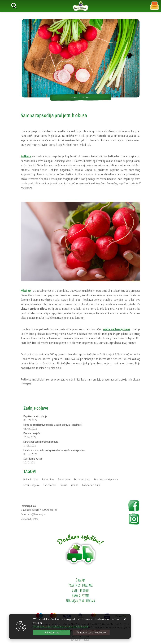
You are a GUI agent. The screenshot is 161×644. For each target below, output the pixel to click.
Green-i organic (31, 485)
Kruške (64, 485)
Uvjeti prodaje (81, 590)
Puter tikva (64, 479)
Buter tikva (48, 479)
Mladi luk (26, 291)
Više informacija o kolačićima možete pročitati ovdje (61, 626)
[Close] (52, 632)
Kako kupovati (80, 596)
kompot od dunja (91, 485)
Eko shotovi (50, 485)
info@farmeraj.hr (37, 514)
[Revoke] (91, 632)
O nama (80, 580)
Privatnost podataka (81, 585)
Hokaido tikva (31, 479)
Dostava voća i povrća (106, 479)
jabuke (75, 485)
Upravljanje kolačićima (80, 601)
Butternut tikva (82, 479)
